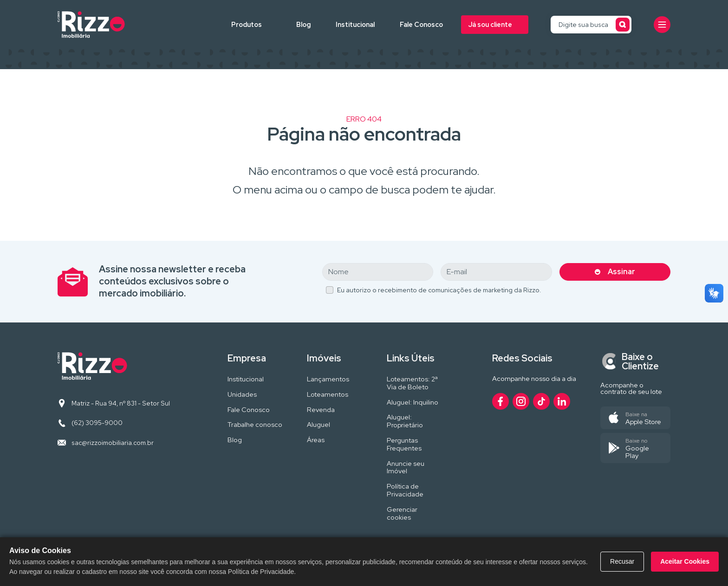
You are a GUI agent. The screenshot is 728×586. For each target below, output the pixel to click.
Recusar (622, 561)
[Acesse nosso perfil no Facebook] (500, 401)
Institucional (355, 24)
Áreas (316, 440)
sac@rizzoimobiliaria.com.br (113, 443)
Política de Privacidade (405, 490)
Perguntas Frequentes (404, 444)
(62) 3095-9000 (97, 423)
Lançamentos (328, 379)
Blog (303, 24)
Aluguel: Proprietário (405, 421)
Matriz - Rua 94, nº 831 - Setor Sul (121, 403)
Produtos (247, 24)
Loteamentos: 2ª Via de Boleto (412, 383)
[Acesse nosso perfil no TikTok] (541, 401)
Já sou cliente (490, 24)
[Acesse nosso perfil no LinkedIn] (562, 401)
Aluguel (318, 425)
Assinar (621, 272)
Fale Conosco (421, 24)
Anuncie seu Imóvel (406, 468)
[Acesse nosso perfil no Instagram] (521, 401)
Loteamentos (328, 395)
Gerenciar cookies (402, 514)
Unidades (242, 395)
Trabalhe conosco (255, 425)
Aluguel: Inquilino (413, 402)
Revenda (321, 410)
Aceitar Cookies (685, 561)
